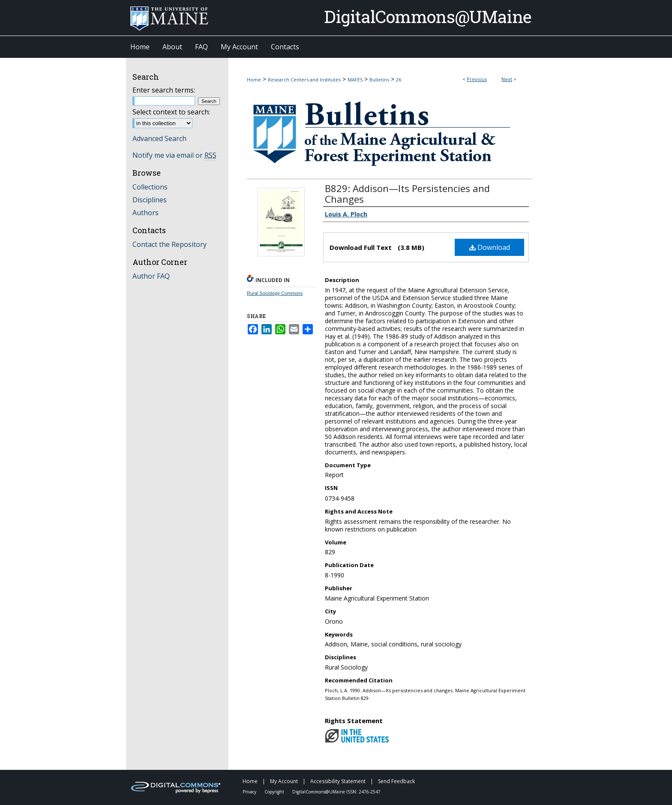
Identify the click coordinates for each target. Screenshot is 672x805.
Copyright (275, 792)
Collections (150, 187)
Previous (477, 79)
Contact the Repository (169, 244)
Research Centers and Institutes (304, 80)
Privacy (250, 792)
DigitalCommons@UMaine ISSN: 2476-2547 (336, 792)
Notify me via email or (174, 155)
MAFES (355, 80)
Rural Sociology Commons (275, 293)
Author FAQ (151, 276)
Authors (145, 213)
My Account (285, 781)
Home (254, 80)
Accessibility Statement (339, 781)
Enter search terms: (164, 90)
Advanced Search (159, 138)
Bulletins (379, 80)
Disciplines (150, 200)
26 (399, 80)
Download (490, 247)
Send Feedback (396, 781)
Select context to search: (171, 112)
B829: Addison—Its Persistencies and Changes (407, 194)
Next (507, 79)
